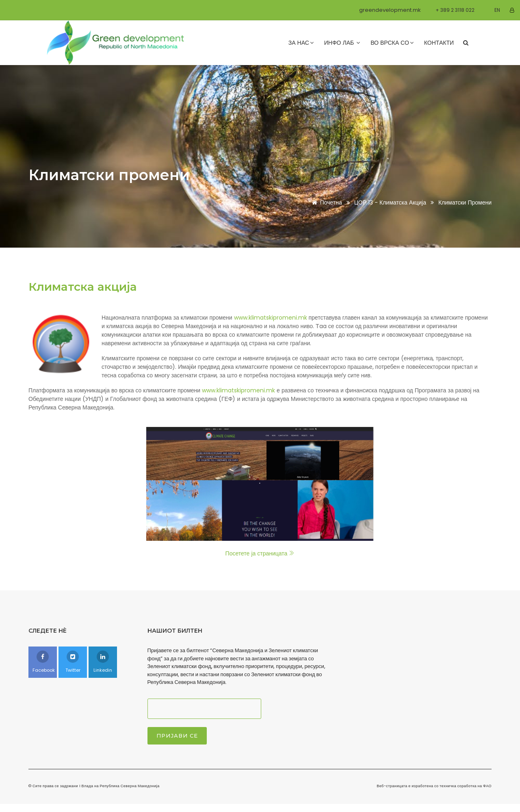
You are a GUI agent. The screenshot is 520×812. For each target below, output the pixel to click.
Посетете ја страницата (260, 553)
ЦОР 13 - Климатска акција (391, 202)
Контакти (439, 43)
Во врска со (392, 43)
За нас (301, 43)
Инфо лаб (342, 43)
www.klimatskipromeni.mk (271, 318)
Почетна (326, 202)
